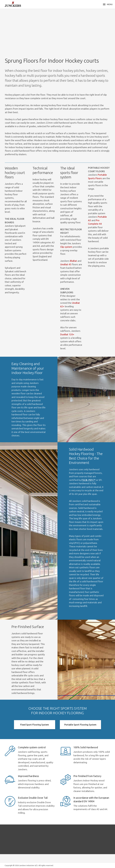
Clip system (66, 247)
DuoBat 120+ (67, 334)
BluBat (73, 261)
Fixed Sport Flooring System (35, 725)
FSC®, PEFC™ (89, 480)
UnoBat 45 (66, 264)
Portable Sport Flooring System (80, 725)
